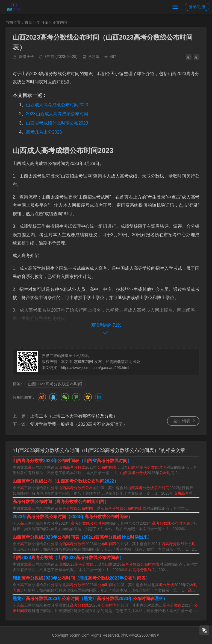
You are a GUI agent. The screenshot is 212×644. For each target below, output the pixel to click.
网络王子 (26, 57)
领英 (99, 397)
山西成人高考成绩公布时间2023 (57, 105)
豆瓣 (76, 397)
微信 (65, 397)
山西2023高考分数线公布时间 (55, 384)
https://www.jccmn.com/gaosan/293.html (95, 368)
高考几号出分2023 (44, 132)
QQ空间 (88, 397)
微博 (42, 397)
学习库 (42, 22)
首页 (28, 22)
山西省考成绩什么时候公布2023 (57, 123)
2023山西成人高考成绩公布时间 (57, 114)
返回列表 (182, 421)
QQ (53, 397)
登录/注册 (197, 7)
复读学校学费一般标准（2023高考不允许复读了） (79, 424)
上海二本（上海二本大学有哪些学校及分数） (74, 416)
